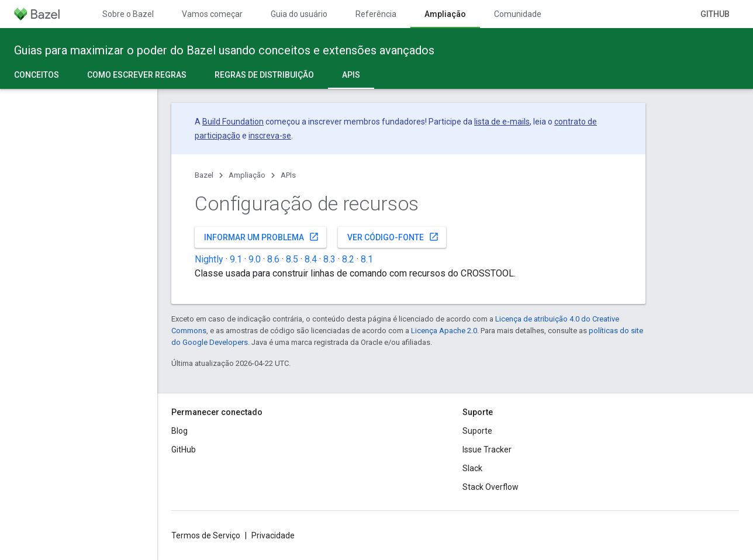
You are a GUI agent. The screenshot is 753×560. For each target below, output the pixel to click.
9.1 (236, 259)
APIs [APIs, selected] (351, 75)
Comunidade (518, 14)
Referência (376, 14)
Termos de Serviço (206, 535)
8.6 (273, 259)
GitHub (715, 14)
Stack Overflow (491, 487)
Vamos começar (212, 14)
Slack (472, 468)
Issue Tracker (487, 450)
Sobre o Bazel (128, 14)
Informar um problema (262, 237)
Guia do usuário (299, 14)
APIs (288, 175)
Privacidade (273, 535)
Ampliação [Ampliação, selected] (445, 14)
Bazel (204, 175)
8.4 (311, 259)
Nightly (209, 259)
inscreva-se (270, 136)
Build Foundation (233, 122)
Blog (179, 431)
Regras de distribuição (264, 75)
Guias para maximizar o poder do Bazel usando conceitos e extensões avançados (224, 50)
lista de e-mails (502, 122)
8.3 (329, 259)
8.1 (367, 259)
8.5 (292, 259)
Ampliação (247, 175)
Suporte (477, 431)
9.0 (255, 259)
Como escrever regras (137, 75)
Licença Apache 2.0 (444, 331)
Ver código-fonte (393, 237)
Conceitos (37, 75)
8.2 (348, 259)
